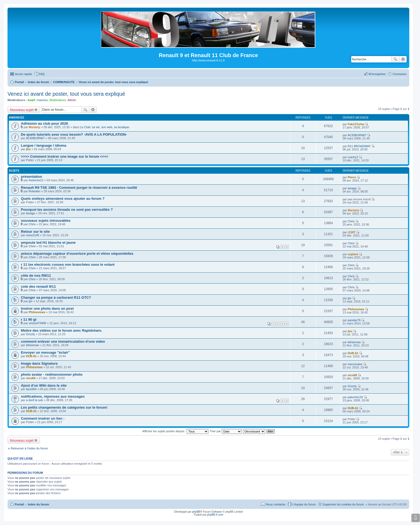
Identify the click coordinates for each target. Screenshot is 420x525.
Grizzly (31, 334)
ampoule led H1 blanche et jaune (48, 243)
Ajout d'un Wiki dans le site (44, 385)
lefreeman (33, 345)
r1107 (352, 232)
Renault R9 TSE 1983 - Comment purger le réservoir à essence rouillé (79, 188)
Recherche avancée (403, 59)
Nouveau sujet (22, 110)
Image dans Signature (39, 363)
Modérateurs (58, 100)
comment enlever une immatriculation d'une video (63, 341)
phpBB (196, 512)
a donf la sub (34, 400)
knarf (31, 100)
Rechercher (395, 59)
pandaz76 (354, 320)
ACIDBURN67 (35, 138)
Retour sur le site (35, 232)
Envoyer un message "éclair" (45, 352)
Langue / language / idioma (44, 145)
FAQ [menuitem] (42, 74)
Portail (19, 82)
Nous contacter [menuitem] (276, 504)
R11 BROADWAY (359, 146)
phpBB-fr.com (215, 515)
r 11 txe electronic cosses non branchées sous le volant (68, 265)
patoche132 (355, 397)
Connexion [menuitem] (400, 74)
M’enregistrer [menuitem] (377, 74)
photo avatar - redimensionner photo (52, 374)
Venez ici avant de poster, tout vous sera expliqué (66, 94)
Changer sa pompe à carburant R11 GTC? (56, 297)
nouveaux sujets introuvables (46, 221)
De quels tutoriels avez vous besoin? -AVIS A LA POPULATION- (74, 134)
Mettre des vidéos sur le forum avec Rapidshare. (61, 330)
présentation (31, 177)
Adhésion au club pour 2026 (44, 123)
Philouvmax (37, 312)
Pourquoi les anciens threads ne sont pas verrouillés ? (67, 210)
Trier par (226, 431)
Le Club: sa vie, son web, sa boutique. (105, 127)
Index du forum (38, 504)
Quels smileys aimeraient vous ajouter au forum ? (63, 199)
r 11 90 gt (29, 319)
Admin (72, 100)
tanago (352, 188)
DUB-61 (31, 356)
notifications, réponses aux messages (53, 396)
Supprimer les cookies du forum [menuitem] (343, 504)
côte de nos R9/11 (36, 276)
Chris (32, 224)
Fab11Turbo (356, 124)
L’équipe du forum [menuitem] (304, 504)
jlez (28, 149)
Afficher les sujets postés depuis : (175, 431)
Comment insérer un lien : (43, 418)
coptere (353, 254)
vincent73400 (37, 323)
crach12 (353, 157)
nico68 (31, 378)
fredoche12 (36, 180)
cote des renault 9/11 (38, 286)
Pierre (352, 177)
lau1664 (31, 389)
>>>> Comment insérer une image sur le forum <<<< (65, 156)
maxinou (42, 100)
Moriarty (34, 127)
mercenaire (355, 364)
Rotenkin (34, 191)
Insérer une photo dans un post (47, 308)
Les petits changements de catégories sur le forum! (64, 407)
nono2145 (33, 235)
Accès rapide (24, 74)
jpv (31, 301)
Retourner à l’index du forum (29, 448)
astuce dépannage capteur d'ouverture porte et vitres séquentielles (77, 254)
